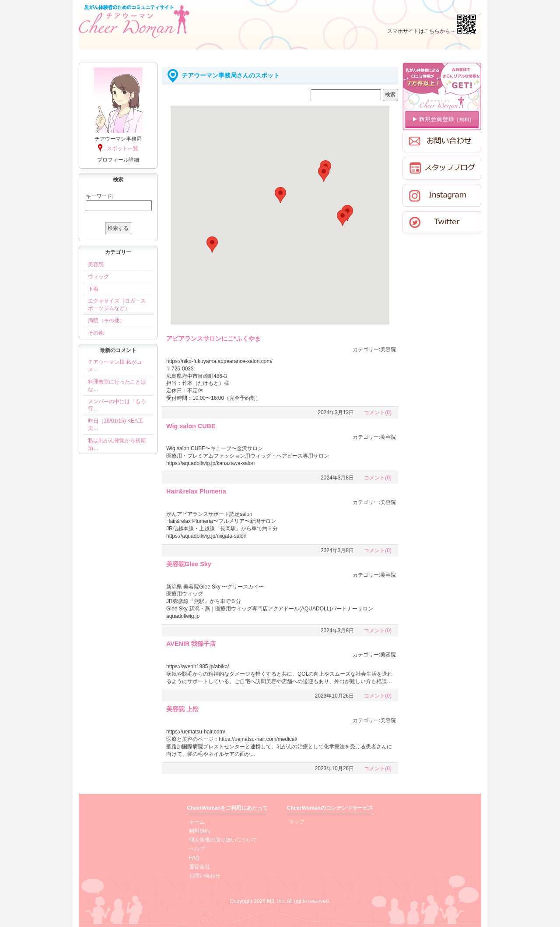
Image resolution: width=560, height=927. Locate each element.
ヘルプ (197, 849)
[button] (212, 245)
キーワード (99, 196)
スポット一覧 (122, 148)
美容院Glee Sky (189, 564)
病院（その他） (106, 321)
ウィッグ (98, 277)
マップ (297, 822)
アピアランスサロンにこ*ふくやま (213, 338)
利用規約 (199, 831)
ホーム (197, 822)
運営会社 (199, 867)
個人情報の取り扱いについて (223, 840)
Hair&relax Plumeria (196, 491)
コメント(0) (378, 412)
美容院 (96, 264)
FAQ (194, 858)
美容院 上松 (182, 709)
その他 (96, 333)
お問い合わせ (205, 876)
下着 (93, 289)
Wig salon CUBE (191, 426)
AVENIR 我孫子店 (191, 644)
